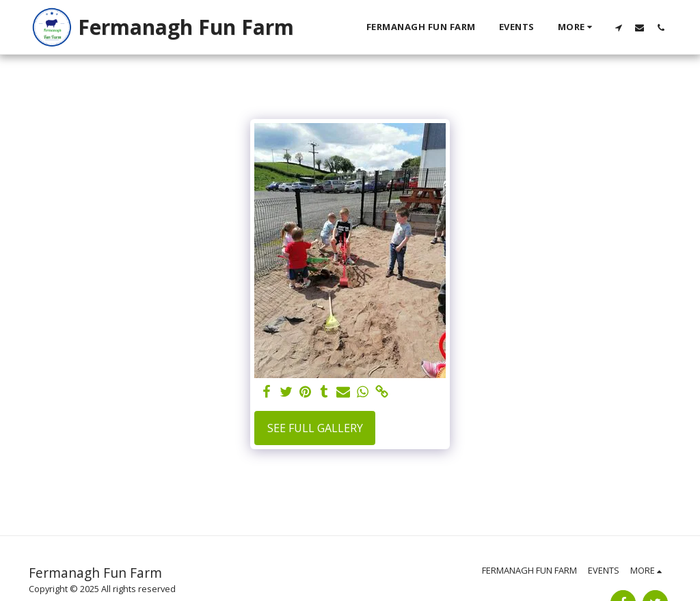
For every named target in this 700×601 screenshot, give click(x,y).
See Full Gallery (315, 428)
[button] (618, 27)
